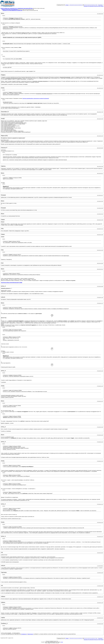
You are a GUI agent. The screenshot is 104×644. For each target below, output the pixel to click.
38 (96, 5)
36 (94, 5)
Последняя (100, 5)
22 (75, 5)
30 (86, 5)
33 (90, 5)
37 (95, 5)
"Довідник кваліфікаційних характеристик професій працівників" (36, 98)
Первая (67, 5)
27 (82, 5)
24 (78, 5)
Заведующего (30, 634)
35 (92, 5)
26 (81, 5)
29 (85, 5)
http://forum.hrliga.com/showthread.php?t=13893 (12, 283)
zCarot (62, 642)
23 (77, 5)
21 (74, 5)
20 (73, 5)
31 (87, 5)
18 (70, 5)
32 (89, 5)
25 (79, 5)
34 (91, 5)
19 (72, 5)
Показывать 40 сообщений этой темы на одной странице (94, 6)
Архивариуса (24, 634)
